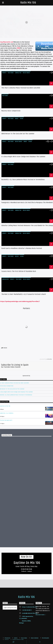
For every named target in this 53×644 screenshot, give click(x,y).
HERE (18, 48)
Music (17, 256)
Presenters (8, 638)
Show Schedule (35, 638)
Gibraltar (18, 73)
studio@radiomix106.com (30, 613)
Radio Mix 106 (28, 3)
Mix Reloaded (46, 638)
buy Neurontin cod (7, 42)
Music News (26, 73)
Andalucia (5, 279)
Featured (11, 73)
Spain (21, 119)
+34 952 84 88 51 (27, 610)
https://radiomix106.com (30, 607)
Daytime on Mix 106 (27, 563)
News (17, 119)
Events (4, 73)
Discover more (41, 615)
